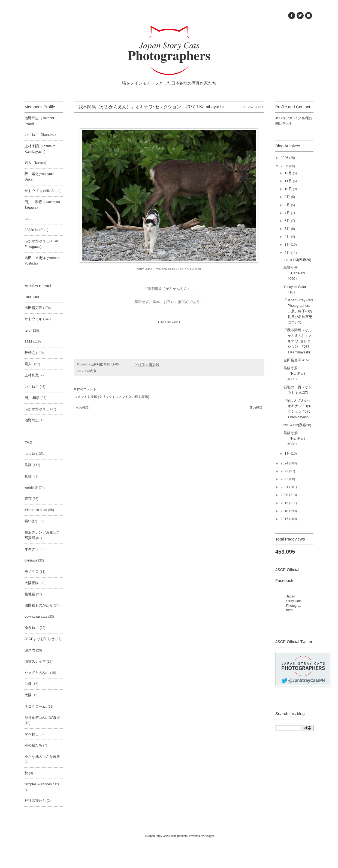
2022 (285, 479)
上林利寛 (90, 371)
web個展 (31, 488)
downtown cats (36, 617)
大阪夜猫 (32, 583)
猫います (32, 521)
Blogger (209, 836)
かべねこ (32, 734)
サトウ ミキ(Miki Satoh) (43, 191)
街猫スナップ (35, 662)
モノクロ (32, 572)
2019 (285, 503)
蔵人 (28, 364)
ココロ (30, 454)
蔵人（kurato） (36, 163)
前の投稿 (256, 408)
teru (28, 219)
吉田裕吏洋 (33, 308)
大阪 (28, 695)
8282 (28, 342)
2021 (285, 487)
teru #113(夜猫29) (297, 260)
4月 (288, 237)
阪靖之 (30, 353)
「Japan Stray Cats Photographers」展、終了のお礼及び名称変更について (298, 311)
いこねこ (32, 387)
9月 (288, 197)
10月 (289, 189)
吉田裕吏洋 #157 (297, 360)
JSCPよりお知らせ (40, 639)
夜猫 (28, 476)
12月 (289, 173)
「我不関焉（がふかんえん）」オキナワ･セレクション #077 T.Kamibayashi (298, 341)
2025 (285, 166)
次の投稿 (82, 408)
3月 (288, 245)
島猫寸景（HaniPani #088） (294, 438)
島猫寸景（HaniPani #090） (294, 273)
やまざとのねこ (37, 673)
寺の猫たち (33, 745)
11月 (289, 181)
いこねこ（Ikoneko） (41, 135)
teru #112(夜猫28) (297, 425)
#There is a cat (36, 510)
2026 (285, 158)
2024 (285, 463)
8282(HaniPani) (37, 230)
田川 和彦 (32, 398)
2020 (285, 495)
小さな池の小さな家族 (42, 757)
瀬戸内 (30, 650)
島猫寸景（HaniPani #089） (294, 374)
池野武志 (32, 420)
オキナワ (32, 549)
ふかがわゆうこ (37, 409)
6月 (288, 221)
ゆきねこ (32, 628)
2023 (285, 471)
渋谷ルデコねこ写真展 (42, 718)
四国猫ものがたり (39, 605)
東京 (28, 499)
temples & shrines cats (42, 784)
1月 (288, 453)
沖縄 (28, 684)
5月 (288, 229)
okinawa (31, 560)
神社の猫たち (35, 801)
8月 (288, 205)
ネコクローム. (36, 707)
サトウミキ (33, 319)
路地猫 (30, 594)
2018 (285, 511)
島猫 (28, 465)
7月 (288, 213)
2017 (285, 519)
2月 (288, 253)
